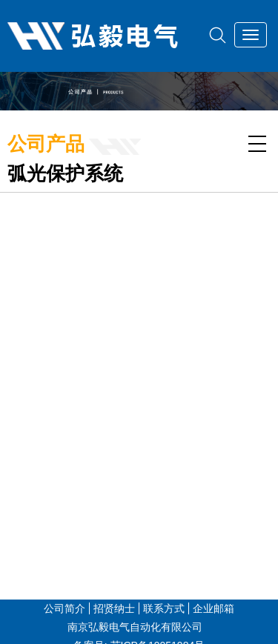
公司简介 (64, 608)
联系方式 (164, 608)
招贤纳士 (114, 608)
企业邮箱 (214, 608)
